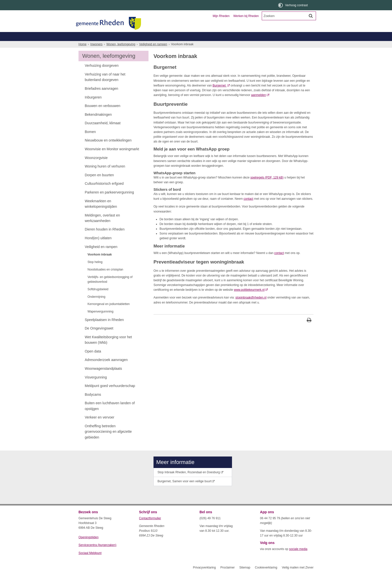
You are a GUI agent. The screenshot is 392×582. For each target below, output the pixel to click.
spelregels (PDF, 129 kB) (267, 186)
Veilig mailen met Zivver (298, 576)
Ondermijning (96, 306)
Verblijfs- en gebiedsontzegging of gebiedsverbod (110, 288)
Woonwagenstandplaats (103, 377)
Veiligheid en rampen (153, 53)
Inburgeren (93, 106)
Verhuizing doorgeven (102, 74)
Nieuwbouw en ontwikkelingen (108, 149)
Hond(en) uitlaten (98, 247)
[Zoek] (311, 16)
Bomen (90, 141)
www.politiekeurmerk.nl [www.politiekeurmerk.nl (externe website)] (249, 299)
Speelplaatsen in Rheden (104, 329)
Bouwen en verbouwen (102, 115)
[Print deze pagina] (309, 330)
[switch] (293, 5)
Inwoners (93, 36)
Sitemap (245, 576)
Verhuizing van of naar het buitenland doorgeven (105, 86)
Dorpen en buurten (99, 184)
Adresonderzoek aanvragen (106, 369)
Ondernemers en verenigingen (147, 36)
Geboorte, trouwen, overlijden (138, 45)
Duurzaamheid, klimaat (103, 132)
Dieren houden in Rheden (105, 238)
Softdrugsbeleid (98, 298)
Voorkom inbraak (100, 263)
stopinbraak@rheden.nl (251, 306)
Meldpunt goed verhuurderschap (110, 395)
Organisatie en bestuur (276, 36)
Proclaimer (227, 576)
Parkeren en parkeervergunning (109, 201)
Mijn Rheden (221, 16)
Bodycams (93, 403)
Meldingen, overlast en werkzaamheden (102, 227)
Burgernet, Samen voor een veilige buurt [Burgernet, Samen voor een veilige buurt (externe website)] (184, 490)
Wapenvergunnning (100, 320)
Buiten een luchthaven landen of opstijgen (110, 415)
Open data (93, 360)
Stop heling (95, 271)
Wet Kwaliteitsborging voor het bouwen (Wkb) (108, 349)
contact (248, 208)
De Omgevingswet (99, 337)
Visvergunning (96, 386)
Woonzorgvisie (96, 167)
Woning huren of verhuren (105, 175)
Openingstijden (88, 546)
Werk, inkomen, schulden (222, 45)
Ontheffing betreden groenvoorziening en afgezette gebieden (108, 441)
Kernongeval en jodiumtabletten (109, 313)
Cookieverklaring (266, 576)
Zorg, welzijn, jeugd (182, 45)
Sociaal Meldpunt (90, 562)
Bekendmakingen (98, 123)
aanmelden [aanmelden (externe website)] (258, 104)
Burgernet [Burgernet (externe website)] (219, 94)
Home (82, 53)
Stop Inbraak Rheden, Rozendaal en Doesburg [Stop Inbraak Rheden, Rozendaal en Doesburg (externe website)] (189, 481)
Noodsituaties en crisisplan (105, 278)
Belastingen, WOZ (95, 45)
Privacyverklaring (204, 576)
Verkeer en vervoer (99, 426)
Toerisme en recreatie (216, 36)
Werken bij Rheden (246, 16)
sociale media (298, 558)
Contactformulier (150, 527)
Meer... (293, 45)
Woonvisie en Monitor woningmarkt (112, 158)
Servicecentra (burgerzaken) (97, 554)
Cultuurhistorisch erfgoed (104, 192)
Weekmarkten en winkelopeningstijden (101, 213)
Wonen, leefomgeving (265, 45)
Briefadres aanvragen (101, 97)
